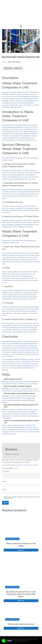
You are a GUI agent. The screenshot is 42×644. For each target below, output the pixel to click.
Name (4, 482)
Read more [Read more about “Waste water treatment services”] (21, 628)
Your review (6, 471)
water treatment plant (14, 62)
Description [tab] (8, 68)
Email (4, 489)
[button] (21, 26)
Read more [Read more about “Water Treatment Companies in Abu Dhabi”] (21, 550)
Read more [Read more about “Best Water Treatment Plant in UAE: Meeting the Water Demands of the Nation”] (21, 601)
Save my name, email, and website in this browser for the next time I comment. (22, 497)
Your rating (6, 468)
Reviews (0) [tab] (18, 68)
